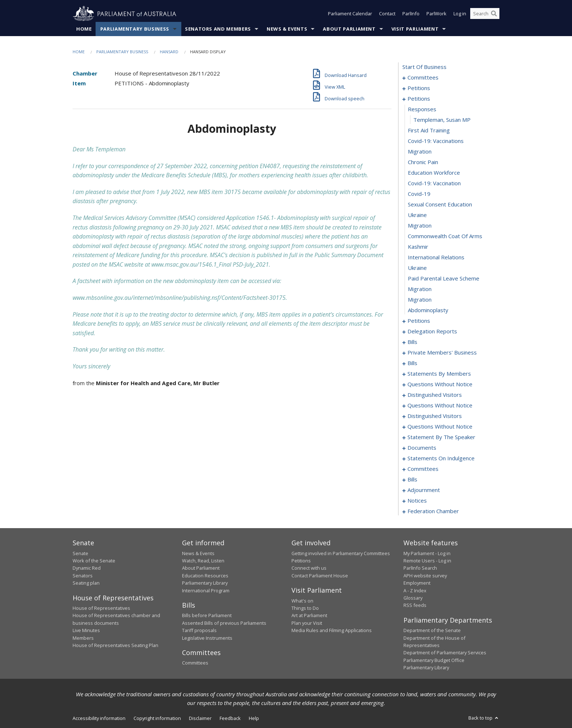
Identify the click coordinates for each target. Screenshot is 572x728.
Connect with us (309, 568)
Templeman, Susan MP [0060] (442, 120)
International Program (206, 590)
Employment (417, 583)
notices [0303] (417, 501)
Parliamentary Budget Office (434, 660)
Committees (195, 663)
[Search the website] (485, 14)
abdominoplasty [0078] (428, 310)
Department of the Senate (432, 631)
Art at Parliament (309, 616)
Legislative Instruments (207, 638)
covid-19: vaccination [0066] (434, 183)
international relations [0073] (436, 257)
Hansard (169, 52)
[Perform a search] (494, 14)
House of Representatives (101, 608)
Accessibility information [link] (99, 718)
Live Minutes (86, 631)
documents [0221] (422, 448)
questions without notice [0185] (440, 384)
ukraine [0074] (417, 268)
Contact (387, 14)
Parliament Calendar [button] (350, 14)
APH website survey (425, 576)
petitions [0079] (419, 321)
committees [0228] (423, 469)
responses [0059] (422, 109)
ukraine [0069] (417, 215)
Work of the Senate (94, 561)
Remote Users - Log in (427, 561)
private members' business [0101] (442, 353)
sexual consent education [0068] (440, 205)
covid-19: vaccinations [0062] (436, 141)
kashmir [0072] (418, 247)
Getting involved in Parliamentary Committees (341, 553)
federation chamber (433, 511)
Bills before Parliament (207, 616)
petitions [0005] (419, 88)
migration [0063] (420, 152)
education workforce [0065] (434, 173)
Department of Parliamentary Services (445, 653)
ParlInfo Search (420, 568)
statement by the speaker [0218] (441, 437)
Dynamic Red (87, 568)
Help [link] (254, 718)
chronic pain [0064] (423, 162)
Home (84, 29)
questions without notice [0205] (440, 427)
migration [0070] (420, 226)
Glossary (413, 598)
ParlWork (436, 14)
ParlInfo (411, 14)
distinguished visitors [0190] (435, 395)
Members (83, 638)
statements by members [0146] (439, 374)
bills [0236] (412, 480)
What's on (302, 601)
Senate (80, 553)
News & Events (287, 29)
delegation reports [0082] (432, 332)
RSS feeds (415, 605)
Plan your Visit (307, 623)
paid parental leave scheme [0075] (444, 279)
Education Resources (205, 576)
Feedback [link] (230, 718)
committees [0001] (423, 78)
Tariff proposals (199, 631)
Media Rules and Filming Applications (332, 631)
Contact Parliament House (320, 576)
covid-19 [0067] (419, 194)
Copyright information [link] (157, 718)
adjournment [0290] (424, 490)
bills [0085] (412, 342)
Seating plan (86, 583)
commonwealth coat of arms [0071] (445, 236)
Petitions (301, 561)
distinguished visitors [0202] (435, 416)
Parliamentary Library (205, 583)
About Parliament (349, 29)
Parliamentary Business (135, 29)
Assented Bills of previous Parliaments (224, 623)
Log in (460, 14)
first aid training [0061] (429, 131)
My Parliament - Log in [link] (427, 553)
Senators (83, 576)
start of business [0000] (424, 67)
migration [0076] (420, 289)
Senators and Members (218, 29)
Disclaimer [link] (200, 718)
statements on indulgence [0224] (441, 458)
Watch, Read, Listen (203, 561)
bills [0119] (412, 363)
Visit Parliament (415, 29)
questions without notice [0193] (440, 406)
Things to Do (305, 608)
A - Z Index (415, 590)
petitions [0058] (419, 99)
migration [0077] (420, 300)
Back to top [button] (484, 718)
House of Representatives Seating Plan (115, 645)
